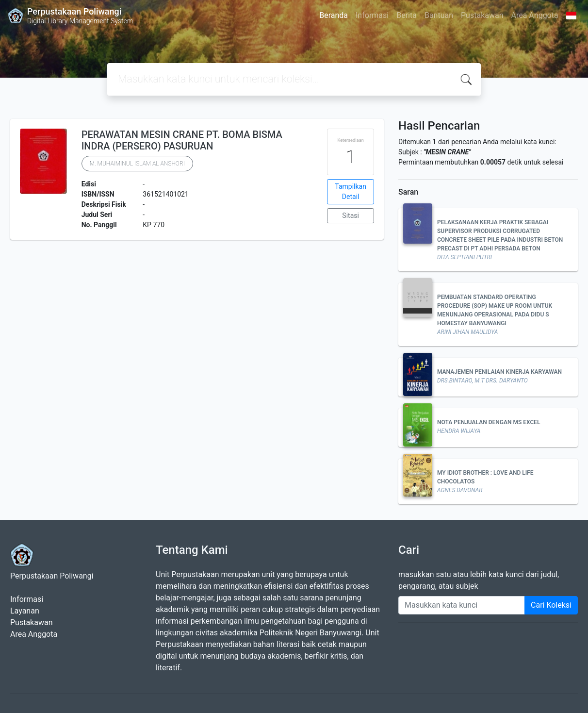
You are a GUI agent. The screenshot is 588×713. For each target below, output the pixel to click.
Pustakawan (482, 15)
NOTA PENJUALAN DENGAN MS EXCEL (489, 422)
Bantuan (439, 15)
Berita (407, 15)
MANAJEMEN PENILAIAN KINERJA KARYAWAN (499, 372)
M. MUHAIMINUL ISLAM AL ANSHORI (137, 164)
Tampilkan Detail (351, 191)
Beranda (334, 15)
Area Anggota (535, 15)
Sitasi (351, 216)
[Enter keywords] (462, 605)
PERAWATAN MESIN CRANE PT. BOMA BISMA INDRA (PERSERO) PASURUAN (182, 140)
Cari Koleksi (551, 605)
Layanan (25, 611)
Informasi (372, 15)
